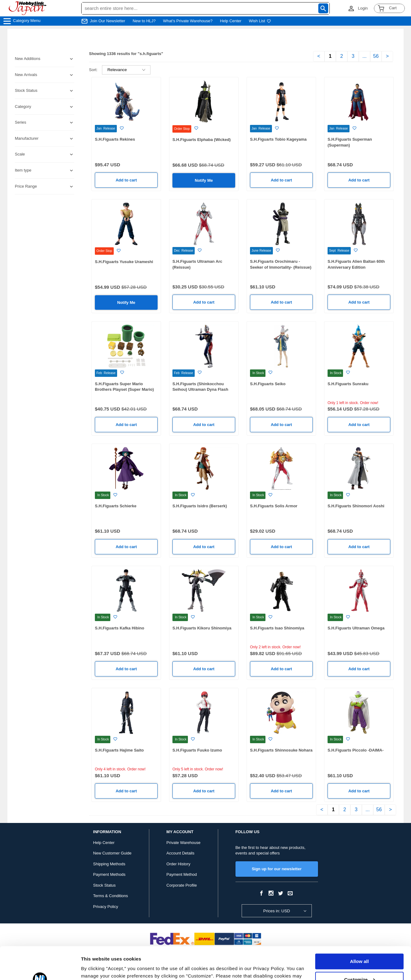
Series (21, 122)
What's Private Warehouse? (188, 21)
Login (363, 8)
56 (376, 56)
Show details (95, 968)
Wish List (260, 21)
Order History (178, 864)
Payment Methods (109, 874)
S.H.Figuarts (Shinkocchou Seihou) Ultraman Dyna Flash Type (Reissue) (200, 390)
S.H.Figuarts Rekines (115, 139)
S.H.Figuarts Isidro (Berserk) (200, 506)
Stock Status (104, 885)
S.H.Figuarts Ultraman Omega (356, 628)
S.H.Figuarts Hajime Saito (119, 750)
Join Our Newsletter (108, 21)
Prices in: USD (277, 911)
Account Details (180, 853)
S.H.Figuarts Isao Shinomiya (277, 628)
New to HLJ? (144, 21)
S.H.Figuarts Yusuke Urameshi (124, 262)
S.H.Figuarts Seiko (268, 384)
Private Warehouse (184, 843)
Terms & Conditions (110, 896)
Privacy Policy (106, 907)
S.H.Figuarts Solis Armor (274, 506)
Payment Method (182, 874)
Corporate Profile (182, 885)
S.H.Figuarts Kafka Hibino (120, 628)
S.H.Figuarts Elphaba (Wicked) (201, 140)
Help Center (231, 21)
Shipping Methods (109, 864)
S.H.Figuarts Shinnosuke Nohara (281, 750)
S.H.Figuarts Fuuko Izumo (197, 750)
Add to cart (126, 180)
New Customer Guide (112, 853)
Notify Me (204, 180)
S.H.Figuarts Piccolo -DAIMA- (356, 750)
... (364, 56)
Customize (360, 947)
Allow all (360, 929)
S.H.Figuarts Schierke (116, 506)
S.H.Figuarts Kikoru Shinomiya (202, 628)
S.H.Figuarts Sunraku (348, 384)
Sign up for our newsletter (277, 869)
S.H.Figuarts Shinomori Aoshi (356, 506)
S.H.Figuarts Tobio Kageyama (278, 139)
